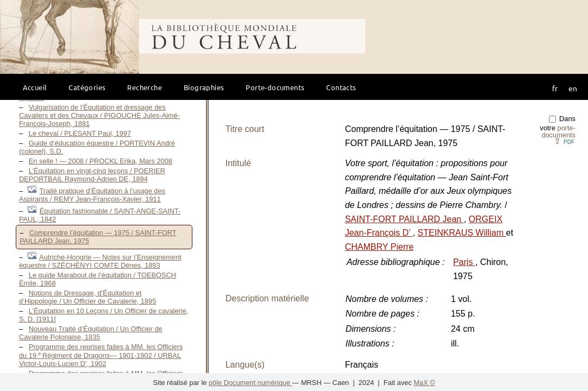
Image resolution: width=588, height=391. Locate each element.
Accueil (35, 87)
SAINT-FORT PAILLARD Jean (405, 219)
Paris (464, 262)
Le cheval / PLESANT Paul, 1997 (80, 133)
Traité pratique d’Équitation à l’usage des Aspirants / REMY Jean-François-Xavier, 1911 (92, 195)
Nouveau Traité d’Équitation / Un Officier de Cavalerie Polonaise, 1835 (91, 333)
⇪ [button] (564, 141)
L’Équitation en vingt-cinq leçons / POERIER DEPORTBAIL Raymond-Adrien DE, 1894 (92, 175)
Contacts (341, 87)
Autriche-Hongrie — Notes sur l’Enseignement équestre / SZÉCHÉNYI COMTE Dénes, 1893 (100, 261)
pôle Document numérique (251, 383)
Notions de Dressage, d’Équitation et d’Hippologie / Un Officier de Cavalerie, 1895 (87, 297)
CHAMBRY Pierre (380, 247)
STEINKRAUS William (462, 233)
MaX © (424, 383)
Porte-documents (275, 87)
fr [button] (555, 88)
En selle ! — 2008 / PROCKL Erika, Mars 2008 (101, 161)
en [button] (573, 88)
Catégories (87, 87)
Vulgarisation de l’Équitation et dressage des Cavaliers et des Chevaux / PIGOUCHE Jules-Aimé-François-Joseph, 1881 (99, 115)
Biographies (204, 87)
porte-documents (558, 131)
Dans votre (558, 127)
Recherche (145, 87)
